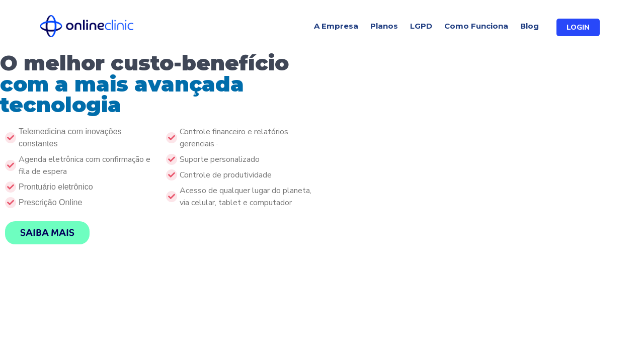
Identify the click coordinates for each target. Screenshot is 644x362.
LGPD (421, 26)
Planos (384, 26)
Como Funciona (476, 26)
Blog (530, 26)
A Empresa (336, 26)
